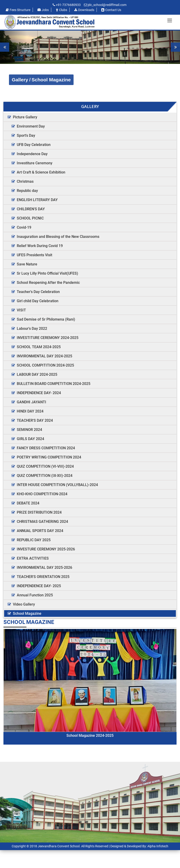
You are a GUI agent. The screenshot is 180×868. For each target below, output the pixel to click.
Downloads (84, 10)
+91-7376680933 (68, 5)
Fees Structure (18, 10)
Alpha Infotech (158, 846)
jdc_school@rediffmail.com (107, 5)
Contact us (111, 10)
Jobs (43, 10)
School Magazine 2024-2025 (90, 736)
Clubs (61, 10)
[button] (13, 47)
